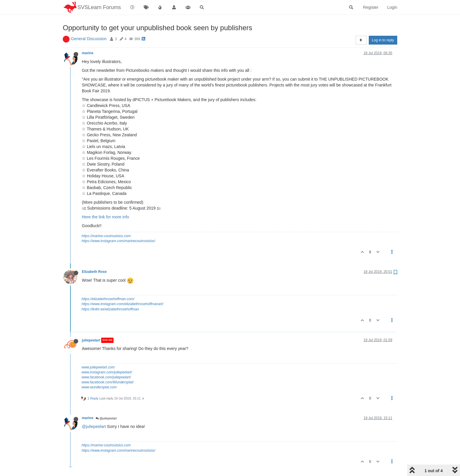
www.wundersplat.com (99, 387)
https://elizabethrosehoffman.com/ (108, 299)
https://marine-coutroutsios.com (106, 236)
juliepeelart (91, 340)
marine (88, 53)
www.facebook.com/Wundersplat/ (108, 382)
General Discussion (89, 39)
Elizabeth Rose (94, 272)
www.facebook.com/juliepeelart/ (106, 377)
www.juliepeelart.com (98, 367)
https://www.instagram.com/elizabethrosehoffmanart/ (122, 304)
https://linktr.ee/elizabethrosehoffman (110, 309)
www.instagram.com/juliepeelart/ (107, 372)
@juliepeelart (106, 418)
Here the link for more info (105, 217)
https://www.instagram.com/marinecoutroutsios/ (118, 241)
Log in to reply (383, 40)
